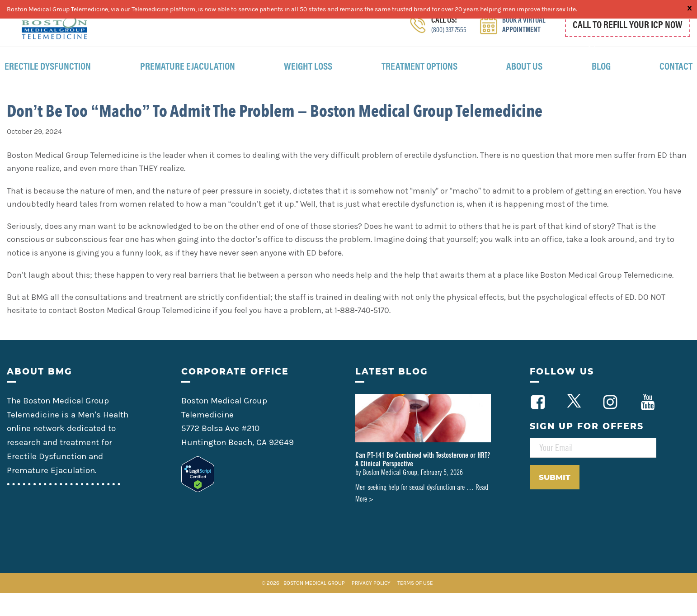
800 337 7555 (639, 47)
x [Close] (690, 7)
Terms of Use (415, 606)
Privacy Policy (372, 606)
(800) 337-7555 (447, 43)
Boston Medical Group (314, 606)
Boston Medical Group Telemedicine (54, 31)
